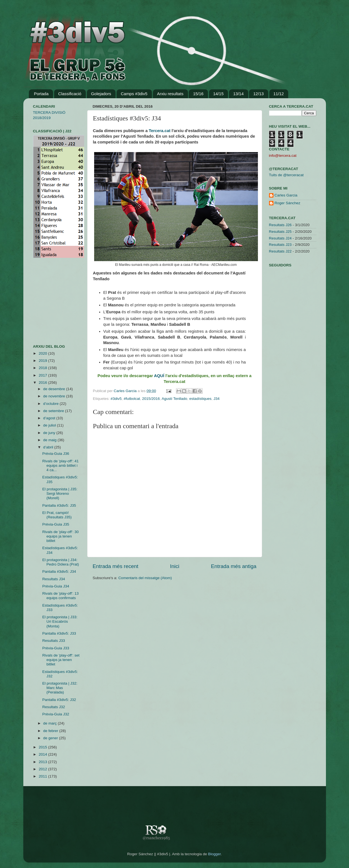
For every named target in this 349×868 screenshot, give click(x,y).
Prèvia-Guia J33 (56, 648)
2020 (43, 353)
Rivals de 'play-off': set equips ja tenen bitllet (61, 660)
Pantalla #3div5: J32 (59, 700)
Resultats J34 (54, 579)
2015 (43, 747)
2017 (43, 375)
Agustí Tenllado (174, 399)
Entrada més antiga (234, 566)
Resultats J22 (280, 251)
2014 (43, 754)
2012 (43, 769)
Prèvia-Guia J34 (56, 586)
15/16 (198, 94)
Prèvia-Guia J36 (56, 454)
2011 (43, 776)
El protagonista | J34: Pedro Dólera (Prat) (61, 562)
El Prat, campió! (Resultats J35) (57, 515)
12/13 (258, 94)
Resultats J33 (54, 641)
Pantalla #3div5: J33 (59, 633)
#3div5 (116, 399)
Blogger (214, 854)
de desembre (55, 389)
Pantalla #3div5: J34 (59, 571)
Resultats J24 (280, 238)
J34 (217, 399)
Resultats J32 (54, 707)
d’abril (49, 447)
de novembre (55, 396)
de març (51, 723)
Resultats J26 (280, 225)
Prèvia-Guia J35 (56, 524)
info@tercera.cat (283, 156)
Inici (175, 566)
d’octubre (52, 404)
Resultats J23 (280, 245)
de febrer (51, 731)
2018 (43, 368)
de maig (51, 440)
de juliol (50, 425)
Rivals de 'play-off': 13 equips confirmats (60, 596)
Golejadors (101, 94)
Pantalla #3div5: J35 (59, 505)
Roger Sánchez (288, 203)
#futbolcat (132, 399)
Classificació (70, 94)
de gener (51, 738)
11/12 (279, 94)
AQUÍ (160, 376)
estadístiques (200, 399)
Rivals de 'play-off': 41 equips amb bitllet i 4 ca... (60, 465)
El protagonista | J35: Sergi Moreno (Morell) (60, 494)
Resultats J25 (280, 232)
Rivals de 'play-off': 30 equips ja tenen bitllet (60, 536)
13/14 (238, 94)
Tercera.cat (160, 131)
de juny (50, 433)
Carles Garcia (126, 391)
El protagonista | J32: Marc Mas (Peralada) (60, 688)
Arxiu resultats (170, 94)
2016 (43, 383)
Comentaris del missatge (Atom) (145, 578)
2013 (43, 762)
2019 (43, 361)
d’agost (50, 418)
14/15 (219, 94)
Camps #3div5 (134, 94)
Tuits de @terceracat (286, 175)
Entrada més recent (116, 566)
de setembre (54, 411)
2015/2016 (151, 399)
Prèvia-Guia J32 (56, 714)
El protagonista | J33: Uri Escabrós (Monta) (60, 621)
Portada (41, 94)
